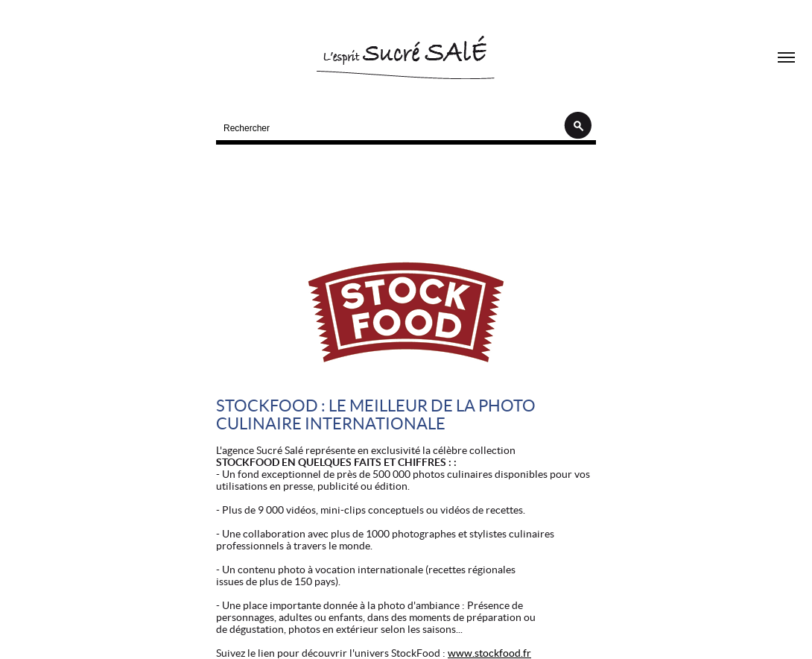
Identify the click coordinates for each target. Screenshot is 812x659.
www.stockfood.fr (489, 653)
